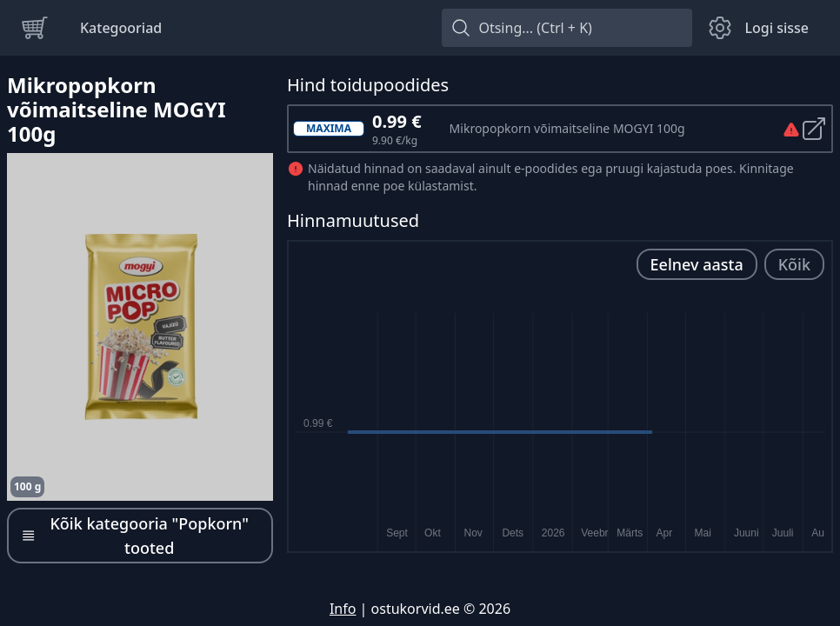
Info (343, 609)
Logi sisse (777, 28)
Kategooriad (121, 28)
